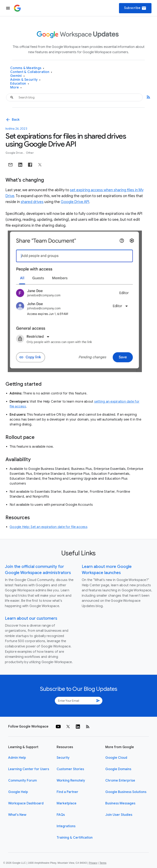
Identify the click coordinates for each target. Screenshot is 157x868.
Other (30, 153)
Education (20, 84)
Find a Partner (67, 792)
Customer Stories (70, 769)
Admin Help (17, 758)
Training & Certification (75, 838)
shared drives (32, 202)
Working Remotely (71, 781)
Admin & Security (25, 80)
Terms (103, 863)
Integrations (66, 826)
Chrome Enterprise (120, 781)
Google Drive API (75, 202)
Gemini (17, 76)
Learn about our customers (31, 618)
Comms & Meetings (27, 68)
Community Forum (22, 781)
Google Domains (118, 769)
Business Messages (120, 803)
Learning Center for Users (29, 769)
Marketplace (67, 803)
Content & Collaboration (31, 72)
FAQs (61, 815)
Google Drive (14, 153)
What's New (17, 815)
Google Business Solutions (126, 792)
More (16, 88)
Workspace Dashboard (26, 803)
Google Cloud (116, 758)
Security (63, 758)
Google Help (18, 792)
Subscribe (135, 8)
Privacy (93, 863)
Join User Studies (119, 815)
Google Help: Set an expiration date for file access (49, 527)
